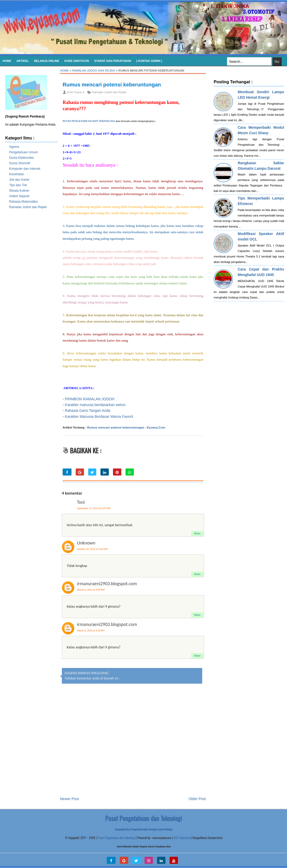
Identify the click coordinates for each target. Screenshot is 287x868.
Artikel (23, 61)
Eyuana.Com (156, 427)
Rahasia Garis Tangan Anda (88, 410)
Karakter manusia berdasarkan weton (95, 405)
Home (7, 61)
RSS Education (182, 838)
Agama (14, 147)
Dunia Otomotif (20, 163)
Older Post (197, 799)
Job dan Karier (19, 180)
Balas (197, 533)
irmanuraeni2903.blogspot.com (107, 584)
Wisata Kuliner (19, 191)
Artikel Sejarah (19, 196)
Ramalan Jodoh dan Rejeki (28, 207)
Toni (81, 502)
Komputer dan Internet (25, 169)
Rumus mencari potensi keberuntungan (112, 85)
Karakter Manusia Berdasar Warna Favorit (99, 417)
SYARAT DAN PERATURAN (113, 61)
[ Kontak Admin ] (149, 61)
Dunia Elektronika (21, 158)
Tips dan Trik (18, 185)
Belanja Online (47, 61)
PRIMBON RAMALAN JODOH (90, 399)
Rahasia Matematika (23, 202)
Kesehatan (17, 174)
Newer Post (69, 799)
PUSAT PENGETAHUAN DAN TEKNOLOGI (89, 121)
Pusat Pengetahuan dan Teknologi (116, 838)
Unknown (86, 543)
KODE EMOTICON (77, 61)
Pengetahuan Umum (23, 152)
